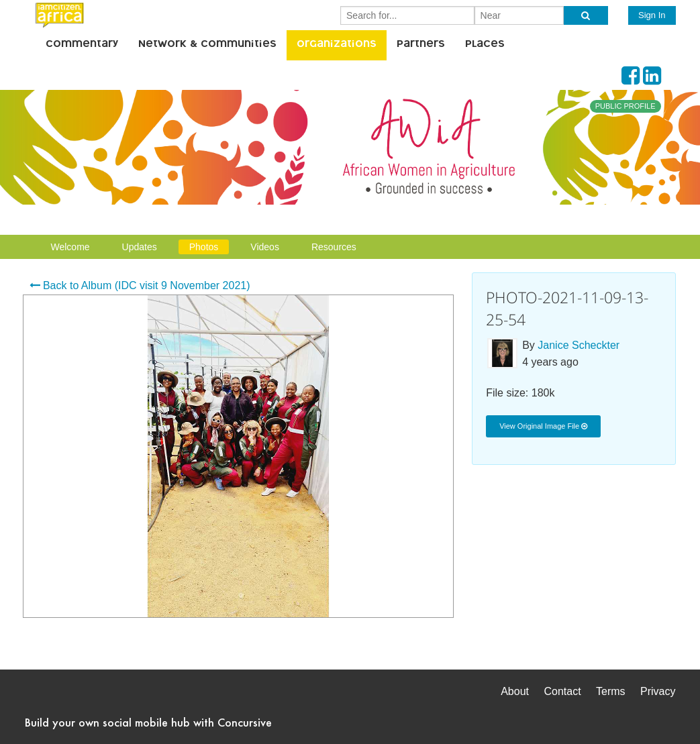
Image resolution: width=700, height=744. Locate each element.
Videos (265, 247)
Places (485, 45)
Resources (334, 247)
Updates (140, 247)
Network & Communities (207, 45)
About (515, 691)
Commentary (82, 45)
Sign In (652, 15)
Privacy (658, 691)
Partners (421, 45)
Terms (611, 691)
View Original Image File (543, 426)
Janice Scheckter (579, 345)
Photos (204, 247)
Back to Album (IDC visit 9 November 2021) (140, 285)
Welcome (70, 247)
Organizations (337, 45)
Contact (562, 691)
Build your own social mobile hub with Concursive (148, 722)
